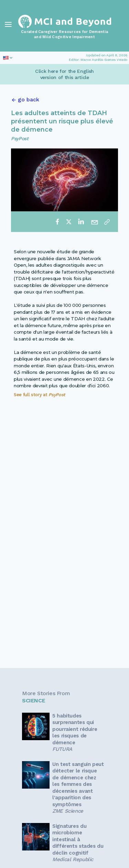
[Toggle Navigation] (8, 24)
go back (29, 99)
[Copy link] (107, 222)
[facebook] (57, 222)
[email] (95, 222)
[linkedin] (81, 222)
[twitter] (69, 222)
